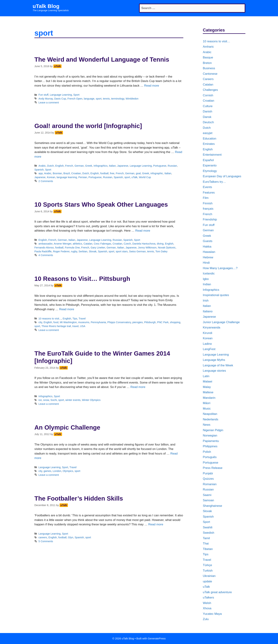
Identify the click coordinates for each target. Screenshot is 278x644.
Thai (206, 544)
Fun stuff (43, 95)
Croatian (76, 173)
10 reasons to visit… (216, 41)
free (112, 173)
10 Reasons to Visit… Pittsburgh (82, 279)
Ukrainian (209, 576)
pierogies (138, 322)
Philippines (210, 446)
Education (210, 139)
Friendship (210, 219)
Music (207, 409)
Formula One (72, 248)
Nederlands (211, 419)
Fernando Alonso (44, 248)
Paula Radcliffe (43, 251)
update (207, 581)
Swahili (208, 527)
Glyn (71, 537)
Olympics (68, 471)
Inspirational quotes (216, 295)
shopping (175, 322)
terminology (118, 99)
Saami (207, 495)
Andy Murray (46, 99)
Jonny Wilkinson (147, 248)
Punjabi (208, 473)
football (105, 173)
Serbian (83, 251)
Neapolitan (210, 414)
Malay (207, 387)
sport (99, 99)
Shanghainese (212, 506)
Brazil (67, 173)
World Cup (145, 177)
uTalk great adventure (217, 592)
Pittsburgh (150, 322)
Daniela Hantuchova (144, 244)
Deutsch (208, 122)
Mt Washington (68, 322)
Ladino (207, 344)
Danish (208, 111)
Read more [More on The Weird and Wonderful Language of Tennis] (152, 86)
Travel (82, 319)
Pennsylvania (98, 322)
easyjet (208, 133)
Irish (206, 301)
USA (83, 326)
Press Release (213, 468)
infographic (157, 173)
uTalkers (208, 598)
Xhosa (207, 608)
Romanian (210, 484)
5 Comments (46, 541)
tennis (106, 99)
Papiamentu (211, 441)
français (208, 209)
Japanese (123, 166)
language (89, 99)
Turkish (208, 571)
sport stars (122, 251)
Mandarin (209, 398)
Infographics (101, 166)
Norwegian (210, 436)
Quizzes (208, 479)
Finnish (208, 203)
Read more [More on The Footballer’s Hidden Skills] (156, 524)
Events (207, 187)
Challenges (210, 90)
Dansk (207, 117)
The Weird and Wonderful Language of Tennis (102, 59)
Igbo (206, 279)
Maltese (208, 392)
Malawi (208, 381)
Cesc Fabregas (102, 244)
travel (75, 326)
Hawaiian (209, 252)
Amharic (208, 47)
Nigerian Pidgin (213, 430)
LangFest (209, 349)
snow (46, 400)
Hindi (206, 263)
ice (40, 400)
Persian (83, 177)
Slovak (93, 251)
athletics (77, 244)
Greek (89, 166)
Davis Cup (60, 99)
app (41, 173)
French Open (75, 99)
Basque (208, 57)
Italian (112, 166)
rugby (74, 251)
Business (209, 68)
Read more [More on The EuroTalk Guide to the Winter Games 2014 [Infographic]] (138, 387)
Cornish (208, 95)
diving (160, 244)
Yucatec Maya (212, 614)
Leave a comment (49, 103)
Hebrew (208, 257)
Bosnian (57, 173)
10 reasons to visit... (50, 319)
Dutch (51, 166)
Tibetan (208, 549)
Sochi (54, 400)
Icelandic (209, 273)
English (59, 166)
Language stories (214, 371)
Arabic (42, 166)
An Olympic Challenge (67, 427)
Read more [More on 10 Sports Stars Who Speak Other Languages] (143, 231)
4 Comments (46, 255)
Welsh (207, 603)
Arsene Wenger (62, 244)
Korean (51, 177)
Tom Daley (161, 251)
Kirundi (208, 333)
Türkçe (207, 565)
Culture (208, 106)
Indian (207, 284)
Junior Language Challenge (221, 322)
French (69, 166)
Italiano (208, 311)
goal (138, 173)
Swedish (208, 533)
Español (208, 160)
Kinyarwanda (212, 327)
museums (84, 322)
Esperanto (210, 165)
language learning (67, 177)
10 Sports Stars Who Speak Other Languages (101, 204)
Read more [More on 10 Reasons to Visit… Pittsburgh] (67, 309)
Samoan (208, 500)
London (57, 471)
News (207, 425)
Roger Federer (61, 251)
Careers (208, 79)
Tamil (206, 538)
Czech (127, 244)
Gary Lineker (98, 248)
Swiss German (137, 251)
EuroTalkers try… (214, 182)
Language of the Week (218, 365)
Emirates (209, 144)
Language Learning (61, 95)
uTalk (135, 177)
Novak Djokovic (167, 248)
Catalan (88, 244)
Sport (77, 95)
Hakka (207, 247)
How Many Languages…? (220, 268)
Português (210, 457)
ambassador (45, 244)
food (56, 322)
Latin (206, 376)
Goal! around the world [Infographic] (88, 126)
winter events (73, 400)
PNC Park (163, 322)
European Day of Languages (222, 176)
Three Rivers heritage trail (56, 326)
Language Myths (214, 360)
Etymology (210, 171)
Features (209, 193)
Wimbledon (132, 99)
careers (43, 537)
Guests (208, 241)
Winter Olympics (91, 400)
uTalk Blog (46, 6)
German (79, 166)
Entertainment (212, 155)
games (47, 471)
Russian (172, 166)
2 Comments (46, 181)
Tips (75, 319)
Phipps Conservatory (119, 322)
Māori (207, 403)
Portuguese (160, 166)
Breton (207, 63)
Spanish (39, 170)
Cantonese (210, 74)
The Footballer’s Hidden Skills (79, 498)
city (40, 322)
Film (206, 198)
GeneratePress (157, 638)
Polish (207, 452)
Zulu (206, 619)
